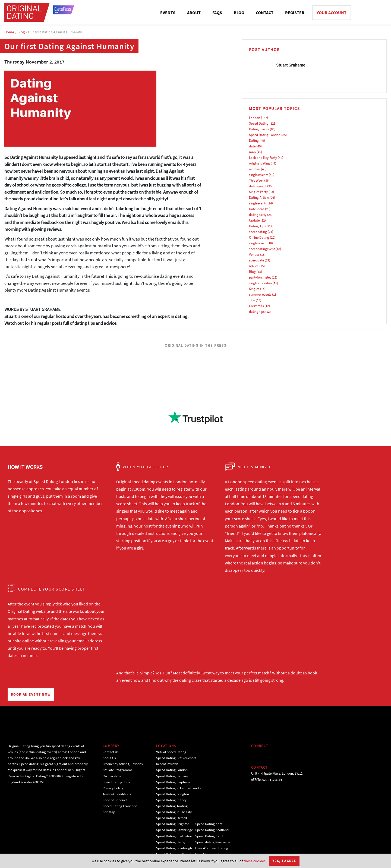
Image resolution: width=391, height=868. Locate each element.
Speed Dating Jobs (116, 782)
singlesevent (258, 243)
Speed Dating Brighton (173, 824)
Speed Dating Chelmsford (175, 836)
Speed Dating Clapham (173, 782)
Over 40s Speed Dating (212, 848)
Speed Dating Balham (172, 776)
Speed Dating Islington (173, 794)
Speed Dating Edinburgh (174, 848)
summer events (260, 294)
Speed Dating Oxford (171, 818)
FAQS (217, 12)
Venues (254, 255)
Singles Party (258, 192)
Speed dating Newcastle (213, 842)
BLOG (239, 12)
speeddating (258, 232)
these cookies (255, 861)
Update (254, 220)
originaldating (259, 163)
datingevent (258, 186)
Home (9, 32)
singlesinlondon (260, 283)
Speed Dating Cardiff (210, 836)
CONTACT (265, 12)
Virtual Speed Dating (171, 752)
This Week (256, 180)
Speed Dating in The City (174, 812)
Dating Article (259, 198)
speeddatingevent (262, 249)
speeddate (256, 260)
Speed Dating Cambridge (174, 830)
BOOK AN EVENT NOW (31, 694)
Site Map (109, 812)
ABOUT (194, 12)
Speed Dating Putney (171, 800)
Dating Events (259, 129)
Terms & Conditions (117, 794)
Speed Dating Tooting (172, 806)
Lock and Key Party (263, 158)
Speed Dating (259, 123)
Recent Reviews (167, 764)
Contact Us (111, 752)
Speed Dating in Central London (179, 788)
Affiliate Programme (118, 770)
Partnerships (112, 776)
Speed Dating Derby (171, 842)
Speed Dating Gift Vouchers (176, 758)
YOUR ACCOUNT (332, 12)
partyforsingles (260, 277)
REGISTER (295, 12)
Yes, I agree (284, 861)
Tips (252, 300)
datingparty (258, 215)
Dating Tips (257, 226)
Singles (254, 289)
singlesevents (258, 175)
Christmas (256, 306)
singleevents (258, 203)
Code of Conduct (115, 800)
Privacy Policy (113, 788)
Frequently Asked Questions (123, 764)
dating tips (257, 312)
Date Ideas (257, 209)
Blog (21, 32)
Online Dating (259, 237)
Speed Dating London (265, 135)
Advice (254, 266)
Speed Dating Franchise (120, 806)
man (252, 152)
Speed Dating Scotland (212, 830)
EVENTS (168, 12)
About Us (109, 758)
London (255, 118)
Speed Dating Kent (209, 824)
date (252, 146)
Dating (254, 141)
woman (255, 169)
